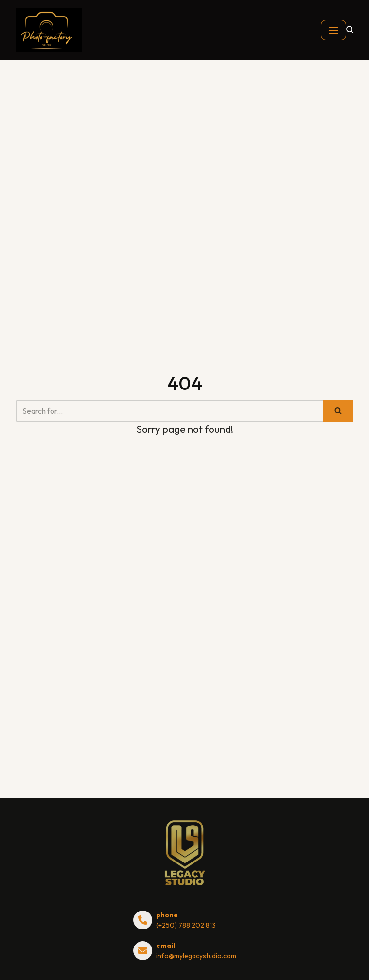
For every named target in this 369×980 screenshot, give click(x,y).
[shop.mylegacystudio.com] (49, 30)
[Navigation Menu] (334, 30)
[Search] (169, 411)
